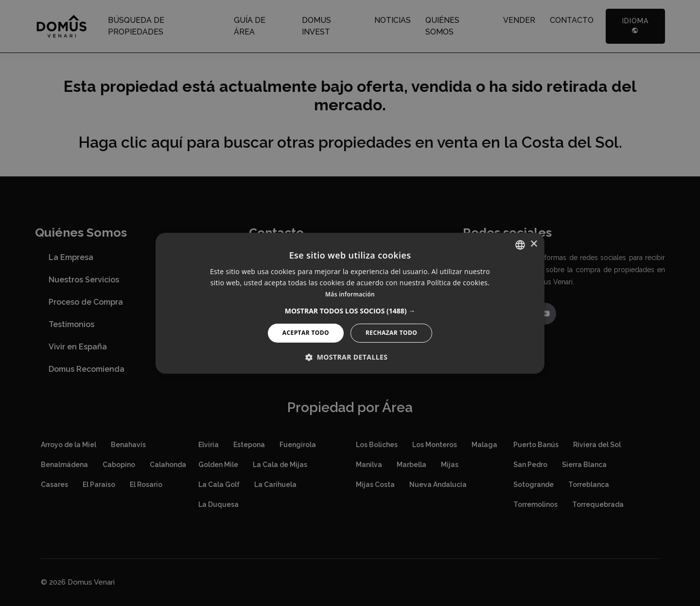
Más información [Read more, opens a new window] (350, 294)
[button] (350, 311)
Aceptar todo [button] (306, 333)
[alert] (350, 303)
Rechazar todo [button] (391, 333)
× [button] (534, 244)
